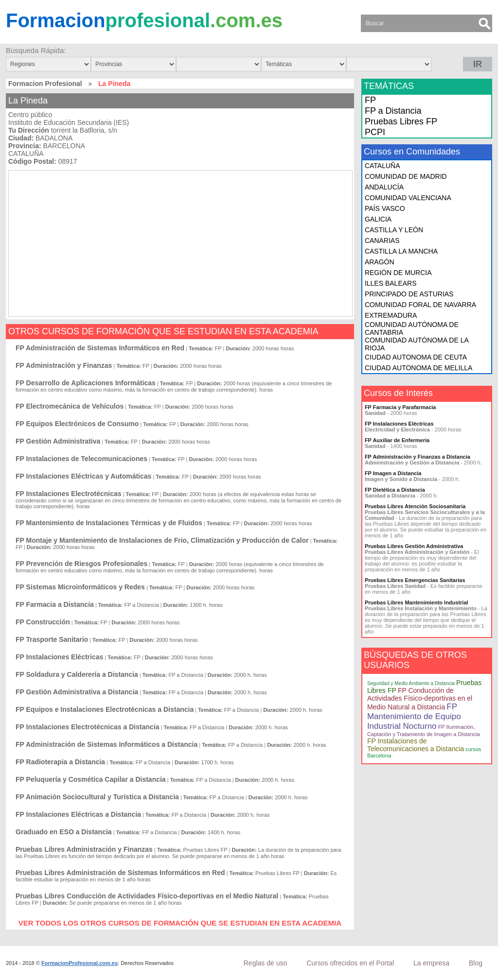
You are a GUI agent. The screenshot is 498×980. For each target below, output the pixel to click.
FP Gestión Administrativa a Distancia (77, 692)
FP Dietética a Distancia (395, 490)
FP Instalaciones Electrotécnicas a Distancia (87, 727)
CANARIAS (382, 241)
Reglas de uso (266, 963)
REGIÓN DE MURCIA (398, 273)
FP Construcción (43, 622)
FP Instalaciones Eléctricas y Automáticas (83, 476)
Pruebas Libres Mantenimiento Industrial (417, 602)
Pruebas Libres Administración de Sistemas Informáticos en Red (120, 873)
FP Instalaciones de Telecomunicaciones (81, 459)
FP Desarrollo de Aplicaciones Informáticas (86, 383)
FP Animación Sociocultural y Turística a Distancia (97, 797)
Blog (476, 963)
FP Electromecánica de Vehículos (70, 406)
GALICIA (378, 219)
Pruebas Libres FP (401, 121)
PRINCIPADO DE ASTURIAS (409, 294)
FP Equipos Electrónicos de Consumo (77, 424)
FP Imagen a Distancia (393, 473)
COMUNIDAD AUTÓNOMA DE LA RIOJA (417, 344)
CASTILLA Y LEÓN (394, 230)
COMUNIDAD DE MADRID (406, 176)
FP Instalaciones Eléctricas (59, 657)
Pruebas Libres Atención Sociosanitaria (415, 506)
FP (370, 100)
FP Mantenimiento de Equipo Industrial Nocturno (414, 716)
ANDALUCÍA (384, 187)
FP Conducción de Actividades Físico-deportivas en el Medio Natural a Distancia (420, 699)
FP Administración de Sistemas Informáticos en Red (100, 348)
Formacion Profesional (45, 84)
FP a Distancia (393, 111)
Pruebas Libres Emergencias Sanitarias (415, 580)
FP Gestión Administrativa (58, 441)
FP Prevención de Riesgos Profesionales (81, 564)
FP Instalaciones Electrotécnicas (69, 494)
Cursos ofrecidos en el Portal (350, 963)
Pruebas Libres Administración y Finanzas (84, 849)
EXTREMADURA (391, 315)
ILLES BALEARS (391, 283)
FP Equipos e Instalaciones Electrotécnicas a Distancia (105, 709)
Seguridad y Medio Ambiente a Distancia (411, 683)
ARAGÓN (380, 262)
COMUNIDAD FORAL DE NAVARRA (420, 305)
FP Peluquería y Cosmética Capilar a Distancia (91, 779)
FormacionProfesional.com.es (80, 963)
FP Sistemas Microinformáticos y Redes (80, 587)
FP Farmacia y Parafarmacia (400, 407)
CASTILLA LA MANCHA (401, 251)
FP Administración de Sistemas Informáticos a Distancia (107, 744)
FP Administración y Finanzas (64, 365)
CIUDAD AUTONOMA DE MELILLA (418, 368)
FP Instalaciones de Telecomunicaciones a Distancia (416, 745)
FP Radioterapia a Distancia (60, 762)
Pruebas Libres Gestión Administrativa (414, 546)
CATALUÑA (382, 166)
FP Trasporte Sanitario (52, 639)
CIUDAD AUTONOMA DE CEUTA (416, 357)
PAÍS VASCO (385, 208)
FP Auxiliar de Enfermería (397, 440)
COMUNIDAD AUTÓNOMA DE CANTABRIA (412, 328)
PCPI (375, 132)
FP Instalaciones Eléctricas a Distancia (78, 814)
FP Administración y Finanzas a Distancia (418, 457)
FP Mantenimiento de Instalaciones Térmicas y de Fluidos (109, 523)
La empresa (431, 963)
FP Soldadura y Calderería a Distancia (77, 674)
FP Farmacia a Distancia (55, 604)
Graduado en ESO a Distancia (64, 832)
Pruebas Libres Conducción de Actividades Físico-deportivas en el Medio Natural (147, 896)
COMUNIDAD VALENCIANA (408, 198)
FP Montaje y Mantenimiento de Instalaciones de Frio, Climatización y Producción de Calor (162, 540)
